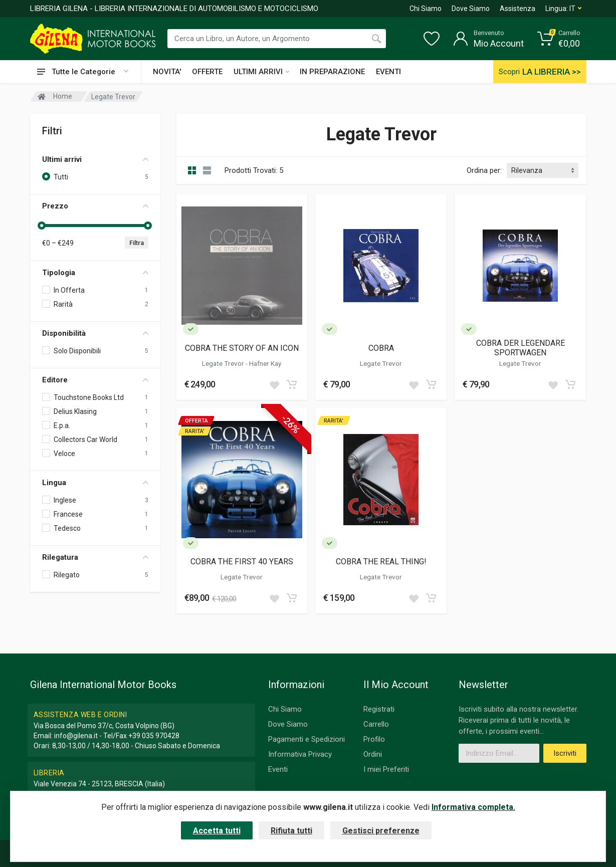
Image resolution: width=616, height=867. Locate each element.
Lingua (95, 483)
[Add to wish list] (274, 384)
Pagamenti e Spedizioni (306, 739)
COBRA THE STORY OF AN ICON (242, 348)
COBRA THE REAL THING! (381, 562)
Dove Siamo (471, 9)
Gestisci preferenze (381, 831)
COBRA (381, 348)
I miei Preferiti (386, 769)
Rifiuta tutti (291, 831)
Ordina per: (484, 170)
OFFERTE (207, 72)
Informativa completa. (473, 807)
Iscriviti (565, 753)
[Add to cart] (292, 384)
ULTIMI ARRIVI (261, 72)
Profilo (374, 739)
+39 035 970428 (154, 736)
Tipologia (95, 273)
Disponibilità (95, 333)
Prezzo (95, 206)
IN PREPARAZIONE (332, 72)
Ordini (373, 754)
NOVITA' (167, 72)
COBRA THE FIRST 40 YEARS (242, 562)
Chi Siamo (426, 9)
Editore (95, 380)
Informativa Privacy (300, 754)
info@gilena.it (76, 736)
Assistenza (518, 9)
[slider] (42, 226)
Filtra (137, 243)
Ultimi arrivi (95, 159)
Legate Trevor (224, 363)
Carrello (376, 724)
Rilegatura (95, 557)
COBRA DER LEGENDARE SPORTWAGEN (521, 348)
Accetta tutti (217, 831)
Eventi (278, 769)
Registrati (379, 709)
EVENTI (388, 72)
